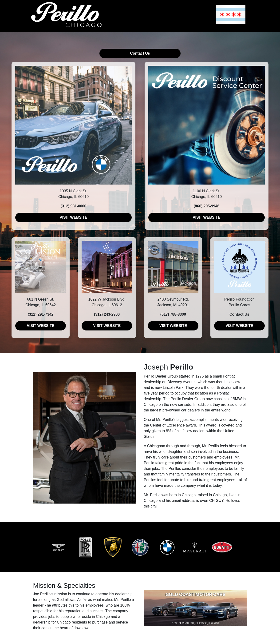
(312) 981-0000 (73, 206)
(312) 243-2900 (107, 314)
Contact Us (140, 53)
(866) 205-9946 (207, 206)
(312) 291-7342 (41, 314)
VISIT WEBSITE (73, 217)
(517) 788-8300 (173, 314)
